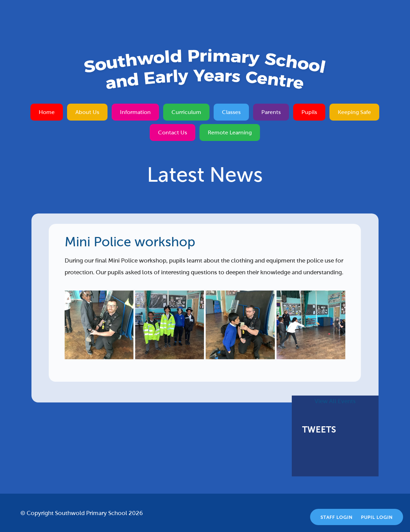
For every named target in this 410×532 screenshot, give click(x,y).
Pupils (309, 112)
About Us (87, 112)
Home (47, 112)
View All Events (335, 401)
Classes (231, 112)
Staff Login (337, 517)
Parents (271, 112)
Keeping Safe (354, 112)
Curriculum (186, 112)
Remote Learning (230, 132)
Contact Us (173, 132)
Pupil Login (377, 517)
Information (135, 112)
